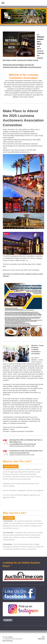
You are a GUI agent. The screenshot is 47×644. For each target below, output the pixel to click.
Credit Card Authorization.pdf (19, 453)
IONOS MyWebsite (7, 641)
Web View (41, 639)
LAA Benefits (9, 518)
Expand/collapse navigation (23, 3)
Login (43, 637)
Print (5, 637)
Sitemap (10, 637)
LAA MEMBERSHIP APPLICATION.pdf (23, 444)
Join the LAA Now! (11, 466)
